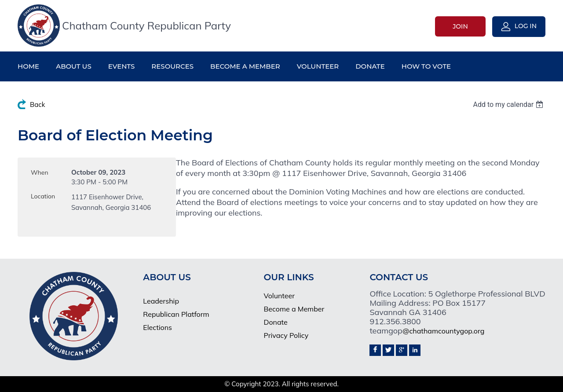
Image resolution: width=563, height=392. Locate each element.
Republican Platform (176, 314)
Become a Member (294, 309)
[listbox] (509, 104)
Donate (275, 322)
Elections (157, 327)
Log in (526, 26)
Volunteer (279, 296)
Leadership (161, 301)
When (40, 172)
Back (37, 104)
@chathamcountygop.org (443, 331)
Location (43, 196)
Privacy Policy (286, 335)
